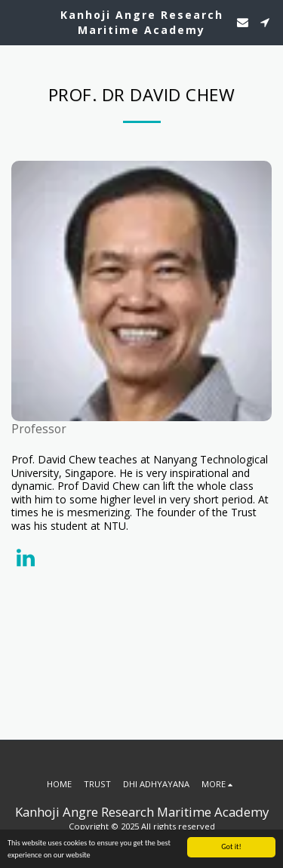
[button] (17, 22)
